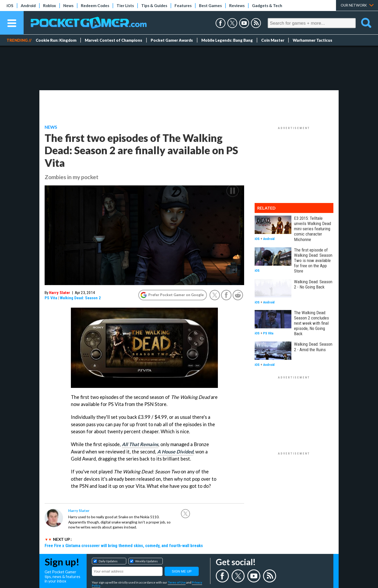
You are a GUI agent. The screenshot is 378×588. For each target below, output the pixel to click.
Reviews (237, 6)
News (68, 6)
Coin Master (273, 40)
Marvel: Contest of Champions (114, 40)
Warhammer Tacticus (313, 40)
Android (28, 6)
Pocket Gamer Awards (172, 40)
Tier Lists (125, 6)
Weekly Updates (146, 561)
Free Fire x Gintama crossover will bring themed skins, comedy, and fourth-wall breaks (124, 546)
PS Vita (51, 298)
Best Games (210, 6)
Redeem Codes (95, 6)
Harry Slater (60, 293)
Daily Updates (108, 561)
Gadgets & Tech (267, 6)
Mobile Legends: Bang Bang (227, 40)
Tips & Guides (154, 6)
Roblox (49, 6)
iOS (10, 6)
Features (183, 6)
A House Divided (175, 452)
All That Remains (140, 444)
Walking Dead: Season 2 (80, 298)
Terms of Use (177, 582)
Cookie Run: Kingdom (56, 40)
